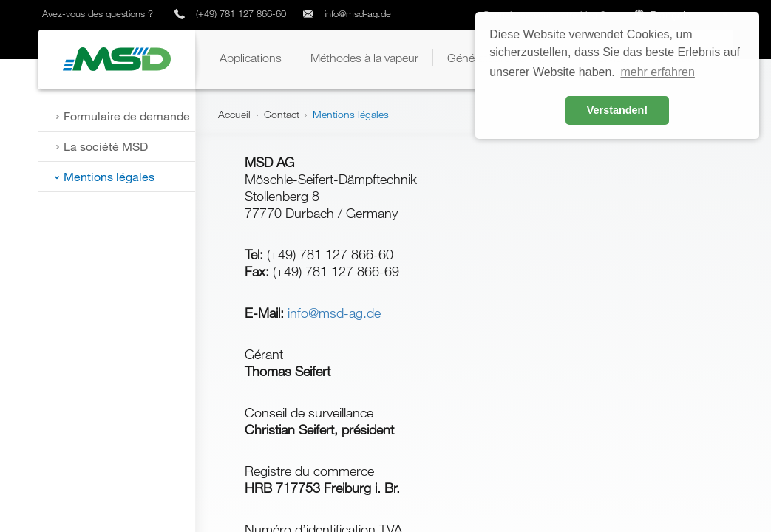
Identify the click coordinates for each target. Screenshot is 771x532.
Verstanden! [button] (617, 110)
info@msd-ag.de (358, 13)
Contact (282, 114)
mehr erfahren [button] (658, 72)
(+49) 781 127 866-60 (241, 13)
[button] (251, 58)
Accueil (234, 114)
